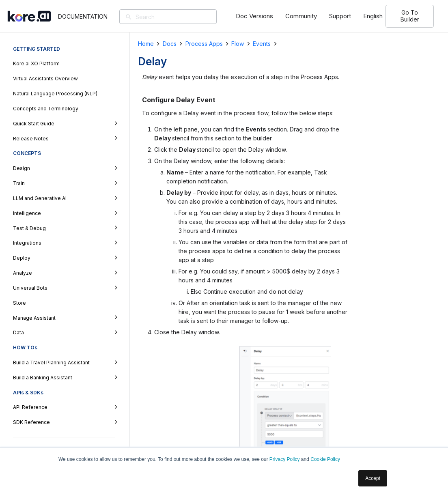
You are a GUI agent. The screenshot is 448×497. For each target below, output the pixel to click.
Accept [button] (373, 478)
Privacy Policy (285, 459)
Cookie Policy (325, 459)
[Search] (183, 17)
